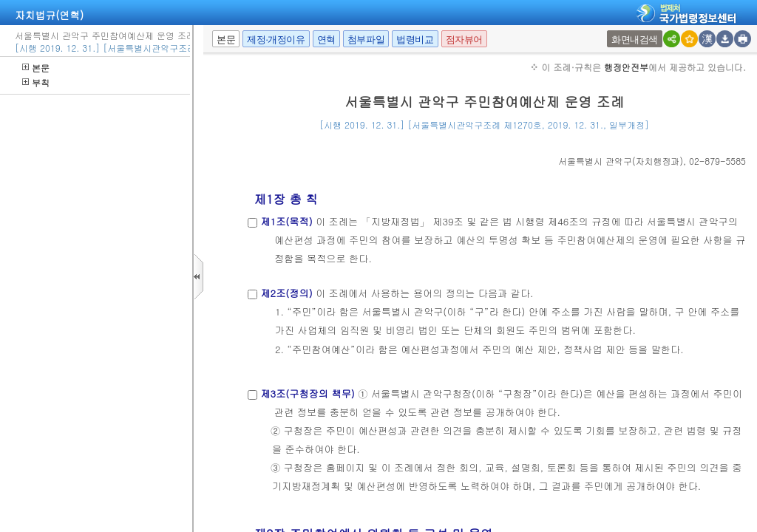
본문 (36, 68)
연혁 (326, 40)
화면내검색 (635, 40)
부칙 (36, 82)
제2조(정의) (286, 293)
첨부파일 (366, 40)
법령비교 (415, 40)
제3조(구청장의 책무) (307, 393)
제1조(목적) (286, 221)
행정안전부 (626, 67)
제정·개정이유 (276, 40)
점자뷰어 (464, 40)
